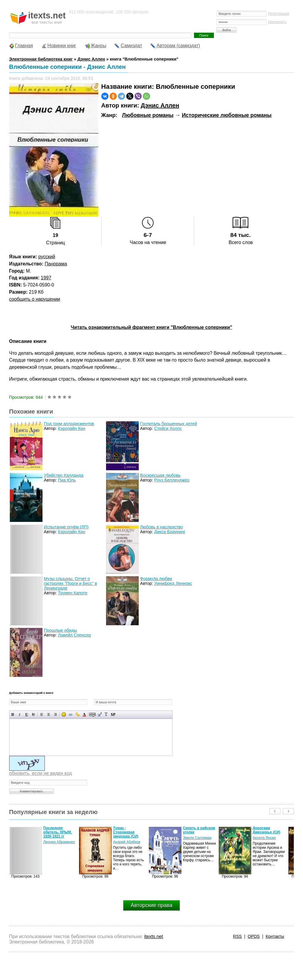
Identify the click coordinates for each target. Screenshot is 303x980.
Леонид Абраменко (59, 842)
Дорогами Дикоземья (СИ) (267, 830)
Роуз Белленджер (172, 480)
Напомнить (277, 22)
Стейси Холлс (168, 428)
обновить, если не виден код (41, 773)
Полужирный (13, 714)
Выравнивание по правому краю (55, 714)
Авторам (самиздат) (178, 46)
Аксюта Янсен (264, 838)
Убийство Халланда (64, 475)
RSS (237, 936)
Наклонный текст (20, 714)
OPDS (254, 936)
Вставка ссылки (71, 714)
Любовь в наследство (162, 527)
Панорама (56, 264)
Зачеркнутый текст (33, 714)
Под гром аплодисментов (69, 424)
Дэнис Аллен (160, 105)
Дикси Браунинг (170, 532)
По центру (49, 714)
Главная (24, 46)
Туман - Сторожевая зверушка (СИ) (126, 832)
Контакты (275, 936)
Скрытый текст (93, 714)
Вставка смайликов (64, 714)
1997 (46, 278)
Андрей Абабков (127, 842)
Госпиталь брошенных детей (169, 424)
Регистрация (278, 14)
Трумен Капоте (73, 593)
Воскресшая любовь (160, 475)
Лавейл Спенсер (74, 635)
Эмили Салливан (197, 838)
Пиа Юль (67, 480)
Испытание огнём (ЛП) (66, 527)
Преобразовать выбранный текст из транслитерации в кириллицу (106, 714)
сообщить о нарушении (35, 299)
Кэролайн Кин (72, 428)
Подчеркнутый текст (27, 714)
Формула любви (156, 579)
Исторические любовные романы (227, 115)
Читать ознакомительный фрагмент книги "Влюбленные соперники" (151, 327)
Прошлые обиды (61, 630)
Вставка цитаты (99, 714)
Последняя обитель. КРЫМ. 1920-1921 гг (58, 832)
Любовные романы (148, 115)
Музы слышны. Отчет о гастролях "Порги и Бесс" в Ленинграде (71, 583)
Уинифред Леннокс (173, 583)
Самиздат (131, 46)
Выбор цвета (84, 714)
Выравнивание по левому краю (42, 714)
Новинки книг (62, 46)
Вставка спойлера (113, 714)
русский (47, 257)
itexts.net (153, 937)
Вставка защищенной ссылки (77, 714)
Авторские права (151, 905)
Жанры (98, 46)
